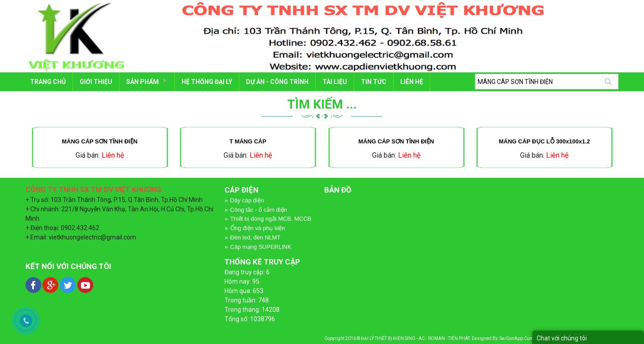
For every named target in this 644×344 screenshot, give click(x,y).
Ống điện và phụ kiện (258, 228)
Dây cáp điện (247, 200)
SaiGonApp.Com (517, 338)
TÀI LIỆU (335, 82)
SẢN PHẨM (142, 82)
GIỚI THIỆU (96, 82)
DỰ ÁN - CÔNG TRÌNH (277, 82)
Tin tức (374, 82)
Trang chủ (48, 82)
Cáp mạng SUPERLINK (261, 247)
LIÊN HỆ (412, 82)
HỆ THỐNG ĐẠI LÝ (207, 82)
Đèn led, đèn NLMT (256, 237)
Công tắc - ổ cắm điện (259, 210)
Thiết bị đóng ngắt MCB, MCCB (271, 219)
